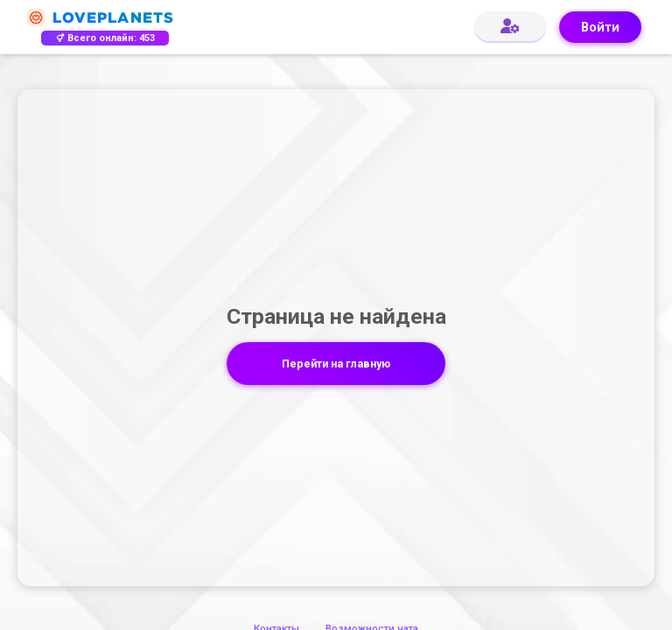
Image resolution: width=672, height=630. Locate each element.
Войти (600, 28)
